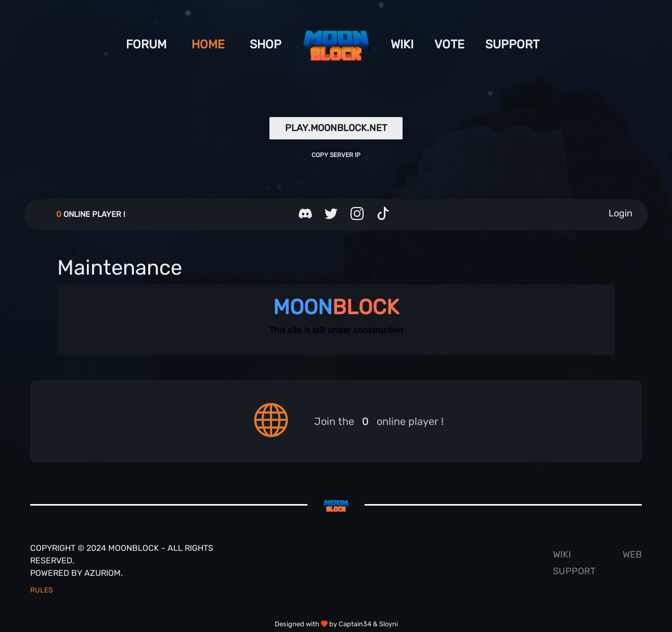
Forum (146, 44)
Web (632, 554)
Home (208, 44)
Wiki (402, 44)
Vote (449, 44)
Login (621, 213)
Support (512, 44)
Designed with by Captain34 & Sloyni (336, 624)
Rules (42, 590)
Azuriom (102, 573)
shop (266, 44)
